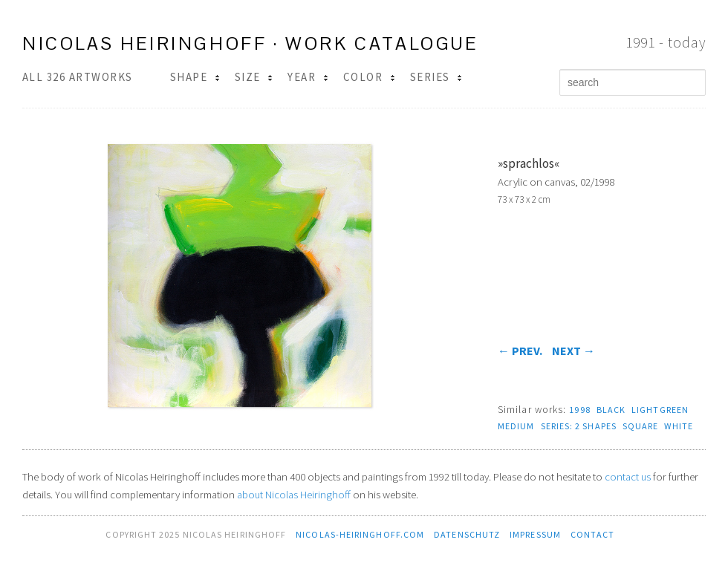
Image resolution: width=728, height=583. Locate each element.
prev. (520, 351)
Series (436, 77)
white (678, 426)
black (611, 410)
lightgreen (660, 410)
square (641, 426)
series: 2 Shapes (579, 426)
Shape (195, 77)
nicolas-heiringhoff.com (360, 534)
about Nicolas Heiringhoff (294, 495)
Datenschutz (467, 534)
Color (369, 77)
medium (516, 426)
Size (254, 77)
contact (593, 534)
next (573, 351)
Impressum (535, 534)
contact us (628, 477)
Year (308, 77)
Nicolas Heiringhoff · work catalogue (250, 43)
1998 (579, 410)
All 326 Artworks (78, 77)
